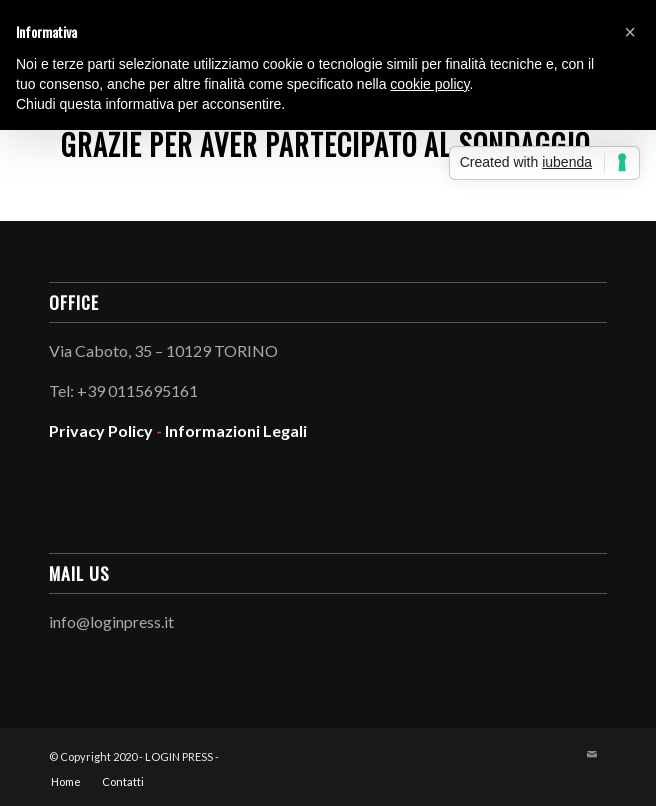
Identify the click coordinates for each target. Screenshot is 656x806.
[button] (630, 32)
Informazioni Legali (236, 430)
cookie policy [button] (429, 84)
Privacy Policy (101, 430)
